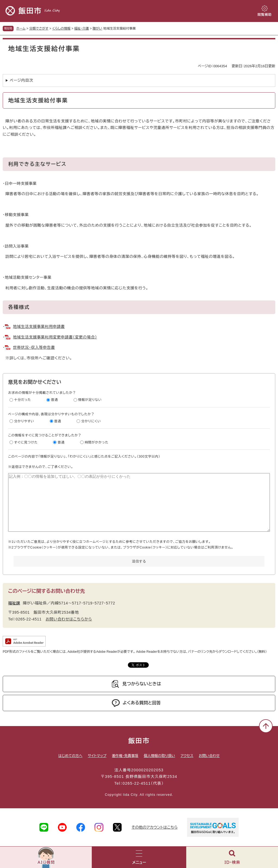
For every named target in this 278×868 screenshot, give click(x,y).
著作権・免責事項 (125, 756)
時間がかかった (97, 442)
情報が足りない (90, 400)
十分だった (23, 400)
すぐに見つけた (26, 442)
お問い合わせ (209, 756)
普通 (54, 400)
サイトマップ (97, 756)
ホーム (21, 28)
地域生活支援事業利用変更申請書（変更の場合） (55, 337)
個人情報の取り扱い (159, 756)
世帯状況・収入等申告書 (34, 347)
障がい (97, 28)
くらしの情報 (61, 28)
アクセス (187, 756)
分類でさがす (39, 28)
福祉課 (14, 603)
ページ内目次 (21, 80)
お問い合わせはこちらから (69, 619)
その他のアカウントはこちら (154, 827)
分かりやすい (24, 421)
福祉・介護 (81, 28)
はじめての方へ (70, 756)
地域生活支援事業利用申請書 (39, 327)
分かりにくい (91, 421)
